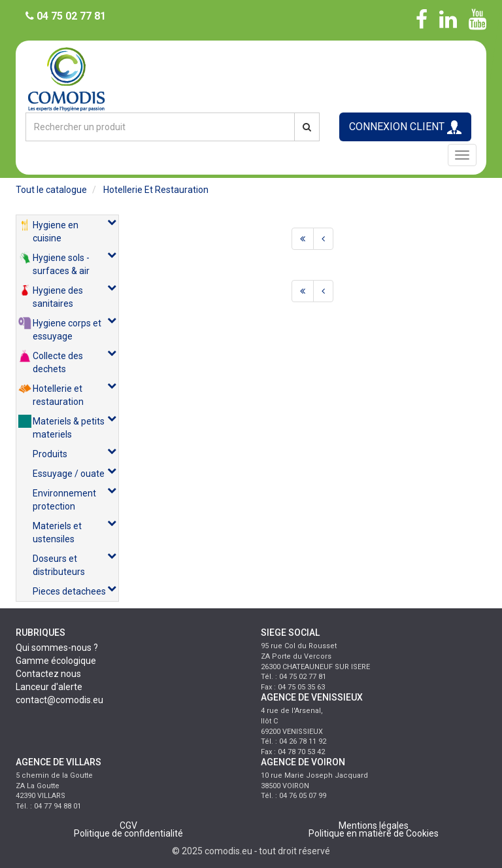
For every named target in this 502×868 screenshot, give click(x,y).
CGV (128, 825)
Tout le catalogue (51, 190)
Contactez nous (48, 674)
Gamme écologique (56, 661)
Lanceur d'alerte (49, 687)
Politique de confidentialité (128, 833)
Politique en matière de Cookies (374, 833)
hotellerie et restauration (156, 190)
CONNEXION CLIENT (405, 127)
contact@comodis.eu (59, 700)
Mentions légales (374, 825)
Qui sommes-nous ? (57, 648)
